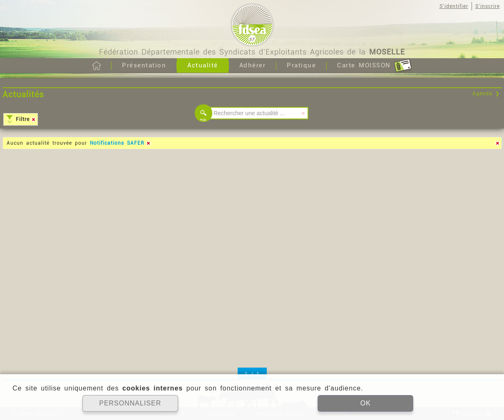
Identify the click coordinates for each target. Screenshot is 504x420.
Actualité (203, 65)
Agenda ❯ (486, 94)
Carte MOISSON (374, 66)
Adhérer (253, 65)
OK (366, 403)
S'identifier (454, 6)
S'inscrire (488, 6)
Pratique (301, 65)
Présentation (144, 65)
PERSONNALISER (130, 403)
